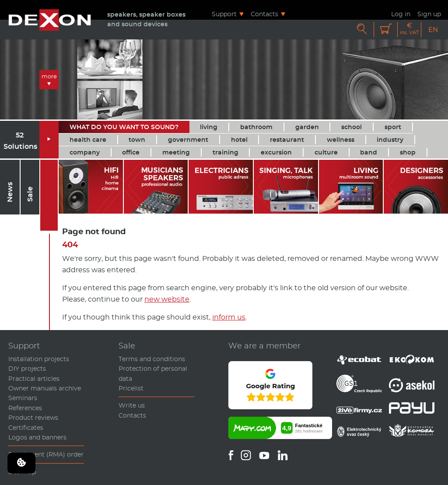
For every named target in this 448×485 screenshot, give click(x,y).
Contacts (264, 14)
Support (224, 14)
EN (433, 30)
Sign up (429, 14)
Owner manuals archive (45, 388)
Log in (401, 14)
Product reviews (33, 418)
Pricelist (131, 388)
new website (167, 299)
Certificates (26, 428)
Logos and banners (37, 437)
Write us (132, 405)
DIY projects (27, 369)
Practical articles (34, 379)
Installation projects (39, 359)
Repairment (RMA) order (46, 454)
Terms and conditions (152, 359)
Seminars (23, 398)
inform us (229, 317)
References (25, 408)
